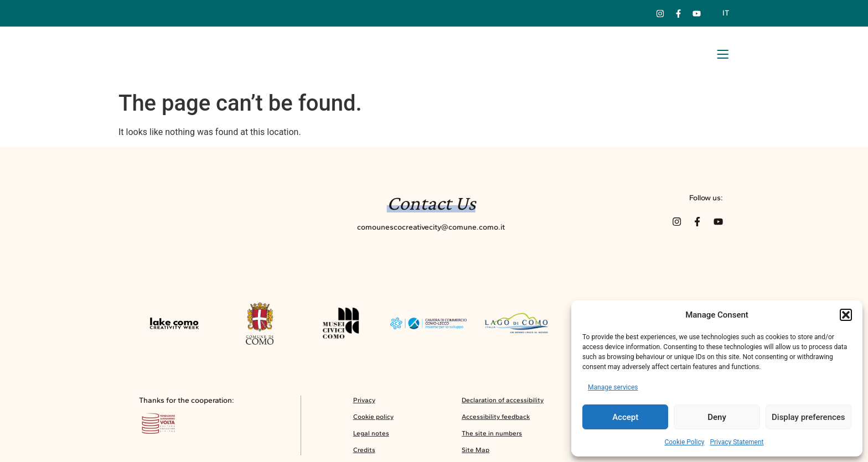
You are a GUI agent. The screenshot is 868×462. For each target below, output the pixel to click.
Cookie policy (373, 420)
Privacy (364, 403)
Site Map (476, 453)
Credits (364, 453)
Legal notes (371, 437)
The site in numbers (492, 437)
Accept (625, 417)
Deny (717, 417)
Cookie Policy (684, 442)
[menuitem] (725, 13)
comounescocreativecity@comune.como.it (431, 227)
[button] (846, 315)
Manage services (613, 387)
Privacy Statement (737, 442)
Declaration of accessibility (503, 403)
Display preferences (808, 417)
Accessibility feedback (496, 420)
